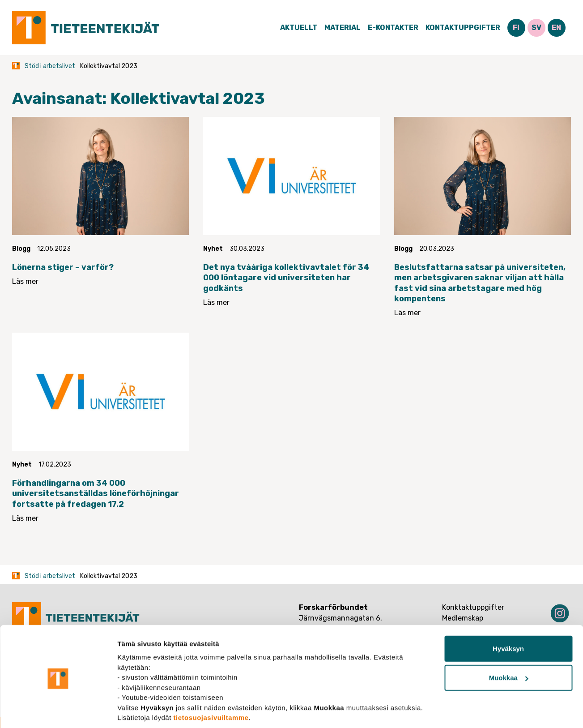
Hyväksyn (508, 617)
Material (343, 28)
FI (516, 28)
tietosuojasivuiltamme (211, 686)
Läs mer (25, 281)
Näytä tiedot (137, 710)
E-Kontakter (393, 28)
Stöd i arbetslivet (50, 66)
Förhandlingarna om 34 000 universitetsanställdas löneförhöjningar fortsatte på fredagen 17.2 (96, 494)
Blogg (21, 249)
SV (536, 28)
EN (556, 28)
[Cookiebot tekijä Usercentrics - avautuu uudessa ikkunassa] (58, 711)
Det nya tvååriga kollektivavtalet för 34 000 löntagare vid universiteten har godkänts (286, 278)
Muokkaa (509, 646)
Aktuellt (299, 28)
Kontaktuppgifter (463, 28)
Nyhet (213, 249)
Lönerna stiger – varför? (63, 267)
